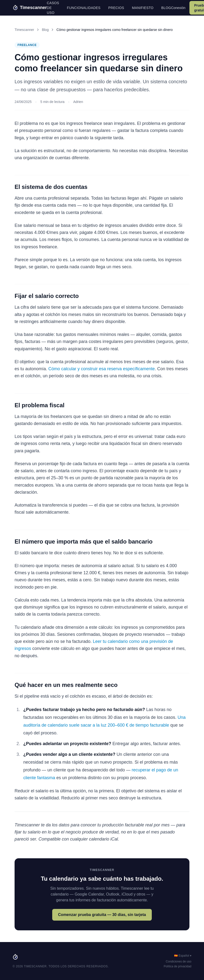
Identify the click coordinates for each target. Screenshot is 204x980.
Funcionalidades (84, 8)
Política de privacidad (178, 966)
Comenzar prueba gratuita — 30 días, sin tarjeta (102, 915)
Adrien (78, 102)
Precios (116, 8)
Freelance (27, 45)
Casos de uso (53, 8)
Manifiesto (143, 8)
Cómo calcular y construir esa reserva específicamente (102, 369)
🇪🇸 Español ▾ (183, 956)
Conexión (178, 8)
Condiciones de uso (179, 962)
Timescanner (24, 30)
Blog (166, 8)
